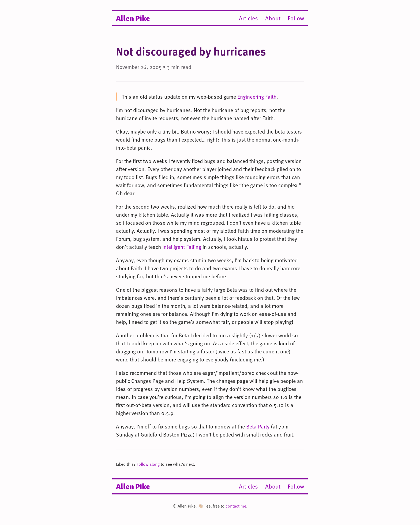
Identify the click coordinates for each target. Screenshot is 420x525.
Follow (296, 18)
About (273, 18)
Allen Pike (133, 18)
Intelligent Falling (182, 247)
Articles (248, 18)
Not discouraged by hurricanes (191, 51)
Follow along (148, 464)
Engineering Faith (257, 97)
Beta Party (258, 426)
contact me (236, 506)
